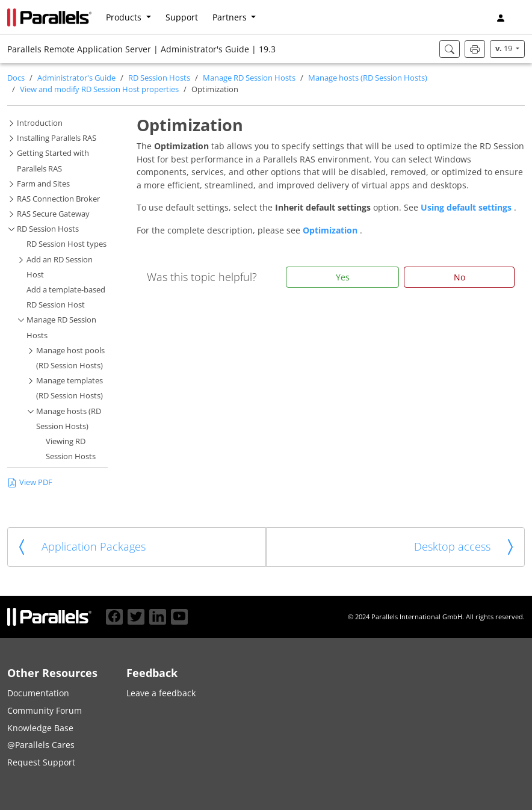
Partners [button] (231, 17)
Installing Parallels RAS (57, 138)
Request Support (41, 762)
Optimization (331, 230)
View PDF (30, 482)
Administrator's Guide (76, 78)
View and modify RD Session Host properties (99, 89)
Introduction (40, 123)
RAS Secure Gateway (53, 214)
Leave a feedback (161, 693)
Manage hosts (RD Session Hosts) (368, 78)
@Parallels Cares (41, 745)
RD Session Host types (66, 244)
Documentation (38, 693)
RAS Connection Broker (58, 199)
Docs (16, 78)
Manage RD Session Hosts (249, 78)
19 (505, 48)
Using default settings (467, 207)
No (459, 277)
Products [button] (125, 17)
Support (182, 17)
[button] (520, 17)
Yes (343, 277)
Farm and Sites (43, 184)
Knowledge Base (40, 728)
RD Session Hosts (159, 78)
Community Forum (45, 710)
